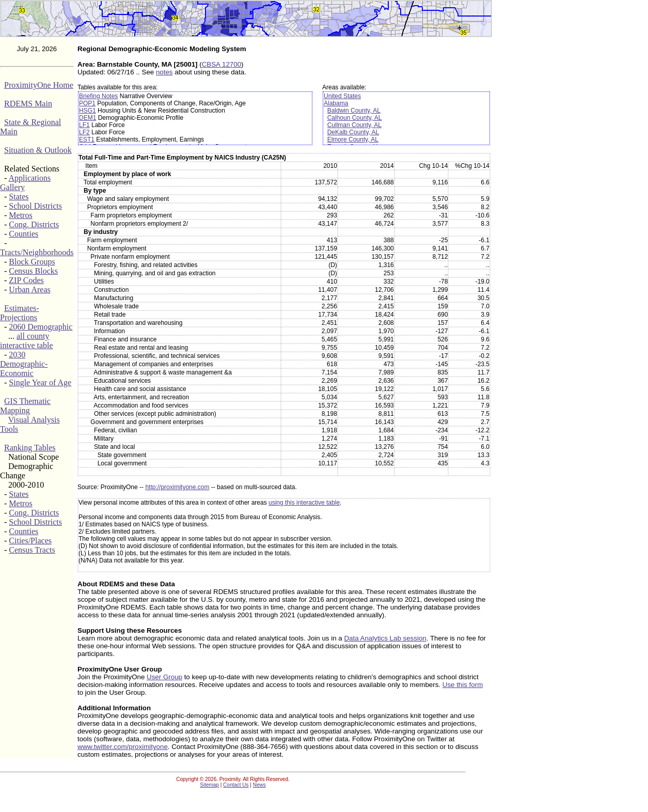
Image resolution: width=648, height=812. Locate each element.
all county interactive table (27, 341)
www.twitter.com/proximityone (123, 747)
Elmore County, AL (353, 139)
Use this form (463, 685)
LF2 (84, 132)
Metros (20, 215)
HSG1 (88, 111)
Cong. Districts (34, 224)
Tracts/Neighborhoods (37, 252)
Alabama (336, 103)
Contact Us (236, 785)
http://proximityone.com (177, 487)
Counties (23, 234)
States (19, 197)
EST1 (87, 139)
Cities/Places (30, 541)
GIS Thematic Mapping (25, 406)
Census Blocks (33, 271)
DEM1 (88, 118)
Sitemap (209, 785)
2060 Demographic (41, 327)
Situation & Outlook (38, 150)
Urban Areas (29, 290)
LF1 (84, 125)
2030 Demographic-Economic (24, 364)
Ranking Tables (30, 448)
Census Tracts (32, 550)
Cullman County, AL (354, 125)
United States (342, 96)
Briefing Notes (98, 96)
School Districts (35, 206)
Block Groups (32, 262)
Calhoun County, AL (355, 118)
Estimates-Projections (20, 313)
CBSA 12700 (222, 64)
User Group (164, 677)
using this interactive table (304, 503)
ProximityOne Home (39, 85)
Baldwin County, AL (354, 111)
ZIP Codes (26, 280)
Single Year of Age (40, 382)
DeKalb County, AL (353, 132)
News (259, 785)
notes (164, 72)
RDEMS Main (28, 104)
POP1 (87, 103)
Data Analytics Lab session (385, 638)
